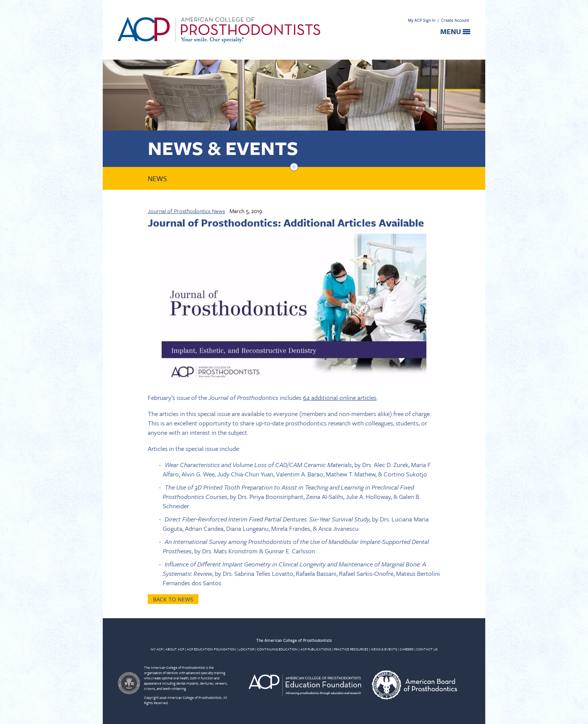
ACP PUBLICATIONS (316, 649)
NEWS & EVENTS (384, 649)
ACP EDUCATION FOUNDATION (211, 649)
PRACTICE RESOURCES (351, 649)
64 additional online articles (340, 397)
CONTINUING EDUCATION (277, 649)
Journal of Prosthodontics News (186, 211)
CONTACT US (427, 649)
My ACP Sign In (422, 20)
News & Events (223, 148)
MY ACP (157, 649)
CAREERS (407, 649)
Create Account (455, 20)
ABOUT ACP (175, 649)
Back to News (173, 599)
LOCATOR (246, 649)
